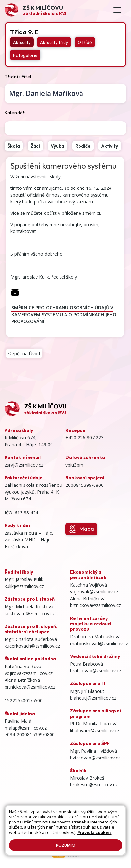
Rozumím (66, 845)
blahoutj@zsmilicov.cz (93, 698)
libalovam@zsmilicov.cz (95, 730)
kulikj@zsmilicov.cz (24, 586)
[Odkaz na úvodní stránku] (36, 10)
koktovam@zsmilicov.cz (30, 613)
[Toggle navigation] (117, 10)
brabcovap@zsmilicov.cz (96, 671)
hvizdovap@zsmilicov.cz (95, 758)
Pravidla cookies (95, 832)
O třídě (85, 42)
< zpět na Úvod (24, 353)
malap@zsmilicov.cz (26, 728)
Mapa (81, 529)
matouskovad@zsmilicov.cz (99, 644)
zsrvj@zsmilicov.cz (24, 465)
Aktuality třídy (54, 42)
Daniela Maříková (46, 93)
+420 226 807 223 (85, 438)
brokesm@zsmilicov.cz (94, 785)
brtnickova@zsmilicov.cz (30, 687)
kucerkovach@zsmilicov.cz (32, 646)
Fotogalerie (25, 55)
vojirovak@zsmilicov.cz (29, 673)
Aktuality (22, 42)
